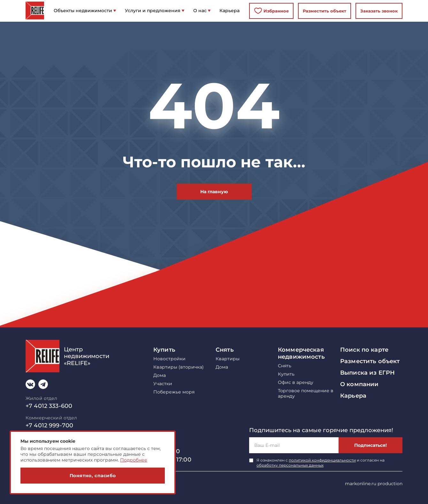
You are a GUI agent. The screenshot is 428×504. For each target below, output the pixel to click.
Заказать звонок (379, 11)
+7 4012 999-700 (49, 425)
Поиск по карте (364, 350)
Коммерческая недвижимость (301, 353)
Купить (164, 350)
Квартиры (228, 359)
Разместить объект (325, 11)
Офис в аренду (296, 382)
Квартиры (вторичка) (179, 367)
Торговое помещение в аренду (306, 393)
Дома (160, 375)
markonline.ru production (374, 484)
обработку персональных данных (290, 465)
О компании (359, 384)
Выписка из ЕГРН (367, 373)
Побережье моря (174, 392)
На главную (214, 192)
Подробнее (134, 460)
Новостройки (169, 359)
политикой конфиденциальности (322, 460)
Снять (225, 350)
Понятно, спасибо (93, 476)
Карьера (353, 396)
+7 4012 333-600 (49, 406)
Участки (163, 384)
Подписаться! (371, 445)
